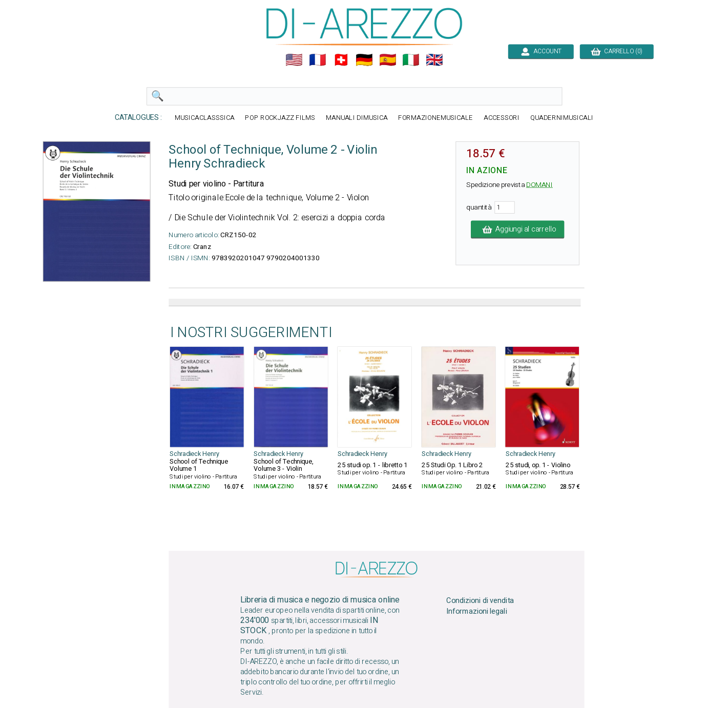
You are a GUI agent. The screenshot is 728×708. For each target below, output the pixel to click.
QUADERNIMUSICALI (562, 118)
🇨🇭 (341, 60)
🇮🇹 (411, 60)
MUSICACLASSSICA (204, 118)
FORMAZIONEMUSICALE (435, 118)
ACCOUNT (541, 51)
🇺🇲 (294, 60)
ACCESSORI (501, 118)
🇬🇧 (434, 60)
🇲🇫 (318, 60)
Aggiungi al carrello (517, 230)
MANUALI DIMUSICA (356, 118)
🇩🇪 (364, 60)
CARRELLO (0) (617, 51)
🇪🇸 (387, 60)
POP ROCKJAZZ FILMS (280, 118)
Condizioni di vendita (480, 600)
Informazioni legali (476, 611)
